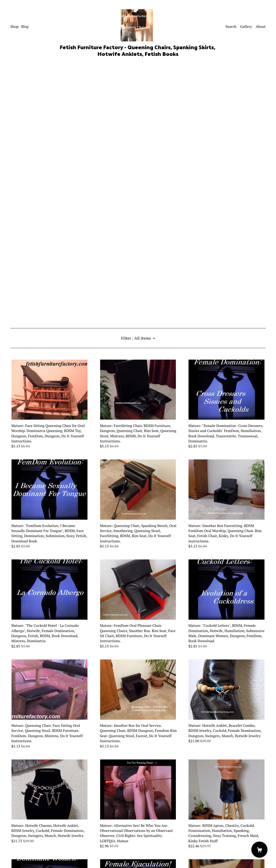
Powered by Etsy (24, 855)
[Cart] (259, 850)
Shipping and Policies (28, 842)
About (261, 26)
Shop (15, 26)
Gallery (246, 26)
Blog (25, 26)
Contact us (19, 837)
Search (231, 26)
